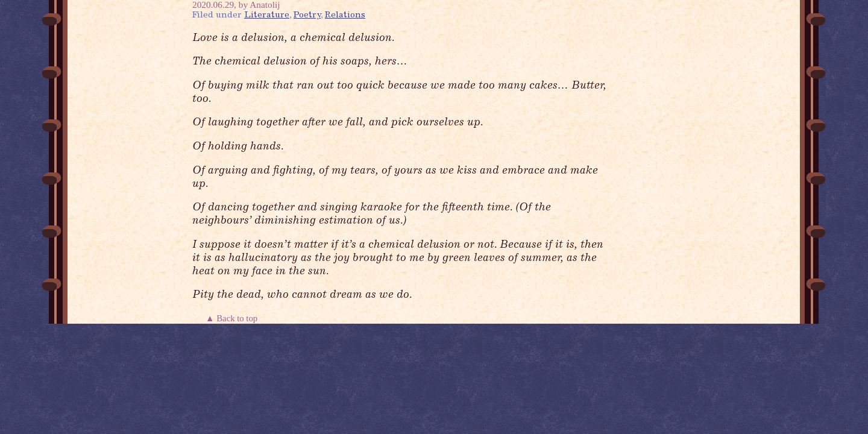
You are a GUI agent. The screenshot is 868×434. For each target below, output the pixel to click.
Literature (267, 15)
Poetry (307, 15)
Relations (345, 15)
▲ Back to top (233, 318)
